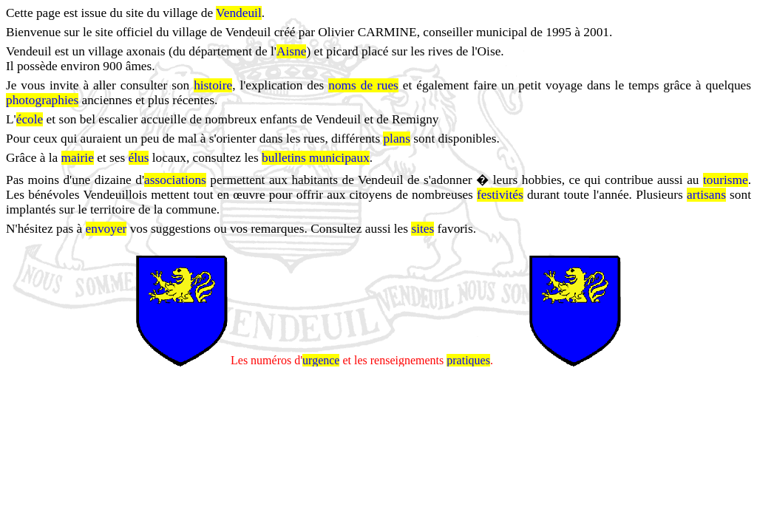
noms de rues (363, 85)
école (30, 119)
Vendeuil (239, 13)
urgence (321, 361)
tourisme (726, 180)
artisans (706, 195)
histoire (213, 85)
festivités (500, 195)
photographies (42, 100)
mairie (78, 158)
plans (397, 139)
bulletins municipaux (316, 158)
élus (139, 158)
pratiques (468, 361)
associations (175, 180)
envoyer (106, 229)
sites (422, 229)
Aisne (291, 51)
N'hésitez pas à (46, 229)
